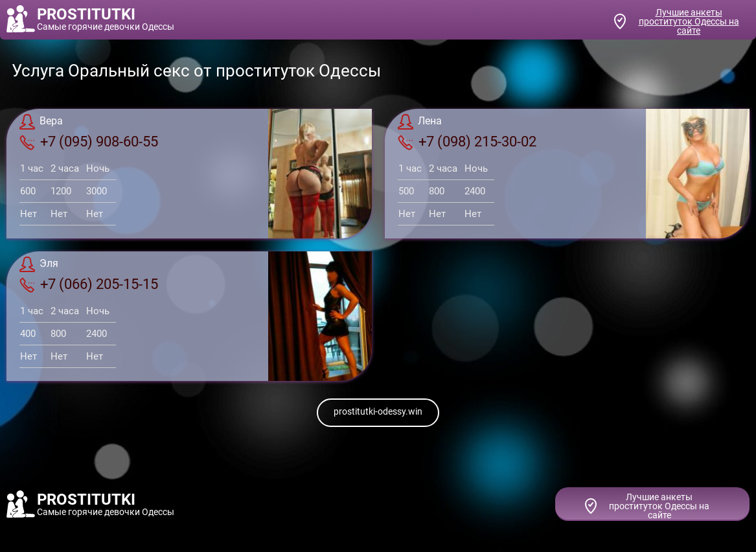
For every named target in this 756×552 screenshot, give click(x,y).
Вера (41, 122)
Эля (39, 264)
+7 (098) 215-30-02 (467, 142)
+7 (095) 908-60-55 (89, 142)
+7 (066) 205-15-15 (89, 284)
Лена (420, 122)
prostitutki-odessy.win (378, 411)
